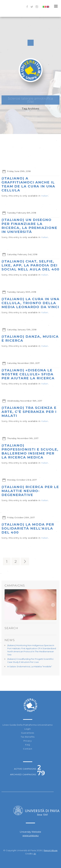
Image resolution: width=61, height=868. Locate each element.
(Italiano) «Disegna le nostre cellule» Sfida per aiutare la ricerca (28, 374)
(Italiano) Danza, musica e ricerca (30, 339)
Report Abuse (51, 850)
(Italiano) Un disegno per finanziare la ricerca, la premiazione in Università (29, 226)
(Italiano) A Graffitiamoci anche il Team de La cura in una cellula (28, 184)
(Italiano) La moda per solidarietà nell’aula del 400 (28, 528)
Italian (45, 196)
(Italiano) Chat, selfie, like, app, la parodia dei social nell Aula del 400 (30, 265)
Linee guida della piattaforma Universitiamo (28, 725)
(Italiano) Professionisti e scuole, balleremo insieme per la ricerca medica (30, 451)
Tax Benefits (28, 737)
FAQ (28, 745)
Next (53, 605)
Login (28, 729)
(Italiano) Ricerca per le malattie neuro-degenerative (30, 491)
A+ (36, 854)
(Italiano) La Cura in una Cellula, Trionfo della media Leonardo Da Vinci (30, 303)
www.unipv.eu (30, 835)
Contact (28, 749)
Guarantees (28, 733)
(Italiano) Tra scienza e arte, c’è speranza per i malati (29, 412)
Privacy (28, 741)
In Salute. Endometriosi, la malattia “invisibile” (30, 666)
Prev (8, 605)
